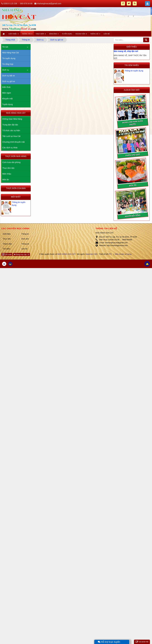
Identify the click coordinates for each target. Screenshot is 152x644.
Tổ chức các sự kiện (11, 130)
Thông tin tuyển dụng (134, 71)
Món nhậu (7, 174)
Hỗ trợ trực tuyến (109, 642)
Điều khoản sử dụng (123, 254)
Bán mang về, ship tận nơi (126, 51)
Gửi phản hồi (142, 642)
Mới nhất (16, 197)
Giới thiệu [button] (14, 35)
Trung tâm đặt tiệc (10, 125)
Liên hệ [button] (107, 34)
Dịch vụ (6, 70)
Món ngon (7, 93)
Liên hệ (24, 249)
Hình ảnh (25, 239)
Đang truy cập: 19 (22, 254)
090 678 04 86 (26, 4)
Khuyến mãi (7, 99)
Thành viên (7, 244)
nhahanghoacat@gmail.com (49, 4)
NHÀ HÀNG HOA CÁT (66, 254)
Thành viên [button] (81, 35)
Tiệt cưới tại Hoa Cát (11, 136)
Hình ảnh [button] (54, 35)
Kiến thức (6, 87)
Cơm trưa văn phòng (11, 162)
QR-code (7, 254)
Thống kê (25, 244)
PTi (110, 254)
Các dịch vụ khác (10, 148)
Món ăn (6, 180)
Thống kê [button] (95, 35)
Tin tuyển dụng (9, 58)
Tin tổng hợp (8, 64)
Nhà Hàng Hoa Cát (10, 53)
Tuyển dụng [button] (67, 34)
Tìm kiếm (6, 249)
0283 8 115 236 (10, 4)
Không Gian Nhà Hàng (12, 119)
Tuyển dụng (7, 104)
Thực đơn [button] (41, 35)
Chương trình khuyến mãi (13, 142)
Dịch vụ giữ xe (9, 81)
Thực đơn (7, 239)
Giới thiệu (7, 234)
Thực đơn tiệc (8, 168)
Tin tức (5, 47)
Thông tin (25, 234)
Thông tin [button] (27, 35)
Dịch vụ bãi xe (9, 76)
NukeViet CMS (91, 254)
